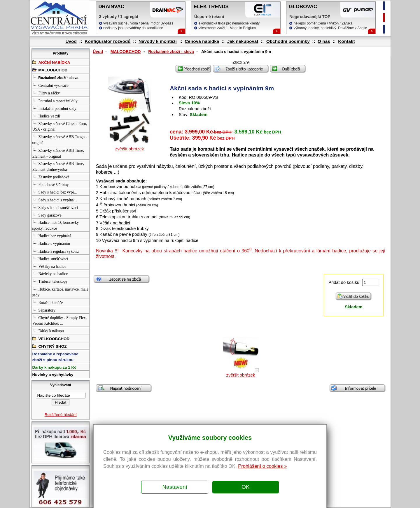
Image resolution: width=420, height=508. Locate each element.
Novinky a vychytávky (53, 375)
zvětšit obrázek (129, 149)
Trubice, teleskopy (50, 281)
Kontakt (346, 41)
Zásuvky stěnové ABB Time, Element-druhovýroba (58, 166)
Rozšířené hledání (60, 415)
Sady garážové (47, 215)
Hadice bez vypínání (51, 236)
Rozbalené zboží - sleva (171, 52)
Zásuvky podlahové (51, 176)
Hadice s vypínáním (51, 243)
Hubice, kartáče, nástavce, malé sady (60, 292)
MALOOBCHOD (125, 52)
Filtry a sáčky (46, 93)
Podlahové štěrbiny (50, 184)
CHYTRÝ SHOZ (49, 346)
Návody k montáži (157, 41)
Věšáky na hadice (49, 266)
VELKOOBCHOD (51, 338)
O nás (324, 41)
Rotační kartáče (48, 302)
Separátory (44, 310)
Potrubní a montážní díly (55, 100)
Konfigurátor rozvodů (107, 41)
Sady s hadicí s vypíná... (54, 199)
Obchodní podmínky (288, 41)
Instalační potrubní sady (54, 108)
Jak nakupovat (243, 41)
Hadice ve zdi (46, 116)
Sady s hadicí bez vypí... (54, 192)
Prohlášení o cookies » (262, 466)
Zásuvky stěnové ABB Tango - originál (60, 139)
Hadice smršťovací (50, 258)
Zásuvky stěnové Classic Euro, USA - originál (60, 126)
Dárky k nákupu (48, 331)
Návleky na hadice (50, 274)
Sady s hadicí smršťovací (55, 207)
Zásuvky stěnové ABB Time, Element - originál (58, 153)
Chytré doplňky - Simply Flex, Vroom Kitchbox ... (59, 320)
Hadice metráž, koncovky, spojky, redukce (56, 225)
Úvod (71, 41)
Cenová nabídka (202, 41)
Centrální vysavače (50, 85)
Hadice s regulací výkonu (55, 251)
